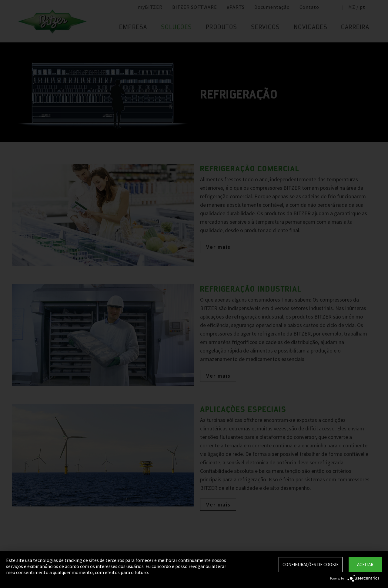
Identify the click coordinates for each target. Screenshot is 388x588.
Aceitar (365, 565)
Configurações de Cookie (311, 565)
